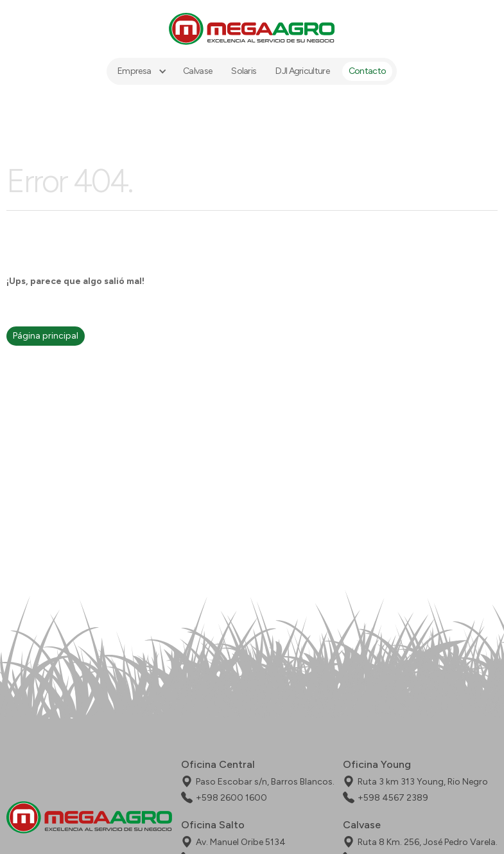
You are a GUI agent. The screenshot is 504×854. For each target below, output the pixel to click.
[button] (141, 71)
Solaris (244, 71)
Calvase (198, 71)
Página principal (46, 336)
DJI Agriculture (303, 71)
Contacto (367, 71)
